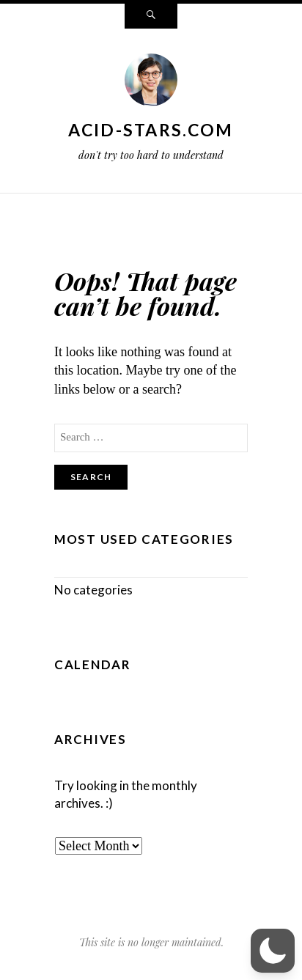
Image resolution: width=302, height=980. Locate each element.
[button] (273, 951)
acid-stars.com (151, 130)
